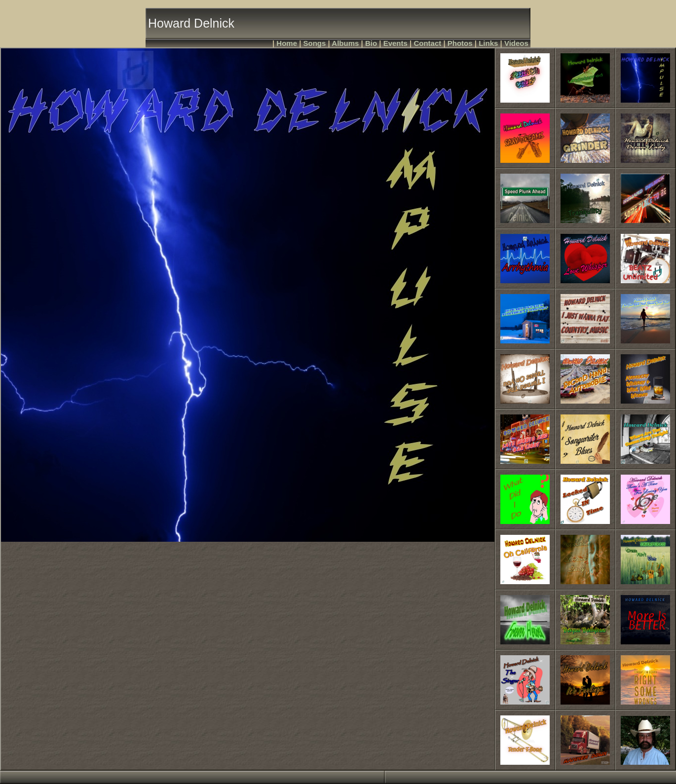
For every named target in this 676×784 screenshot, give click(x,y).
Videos (516, 43)
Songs (315, 43)
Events (395, 43)
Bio (371, 43)
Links (488, 43)
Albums (345, 43)
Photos (460, 43)
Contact (427, 43)
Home (287, 43)
